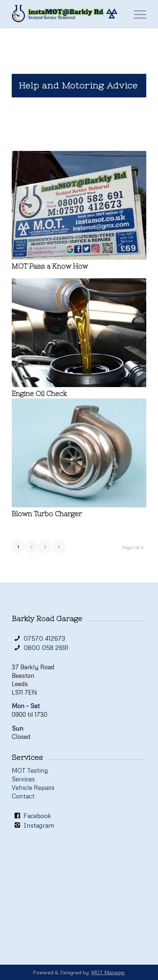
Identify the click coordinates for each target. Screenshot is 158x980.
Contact (23, 796)
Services (23, 779)
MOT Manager (108, 972)
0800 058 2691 (46, 648)
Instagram (39, 825)
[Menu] (136, 14)
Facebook (37, 816)
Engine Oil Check (39, 394)
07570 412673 (44, 638)
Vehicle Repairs (33, 788)
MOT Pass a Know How (50, 266)
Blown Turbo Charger (47, 514)
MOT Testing (30, 770)
